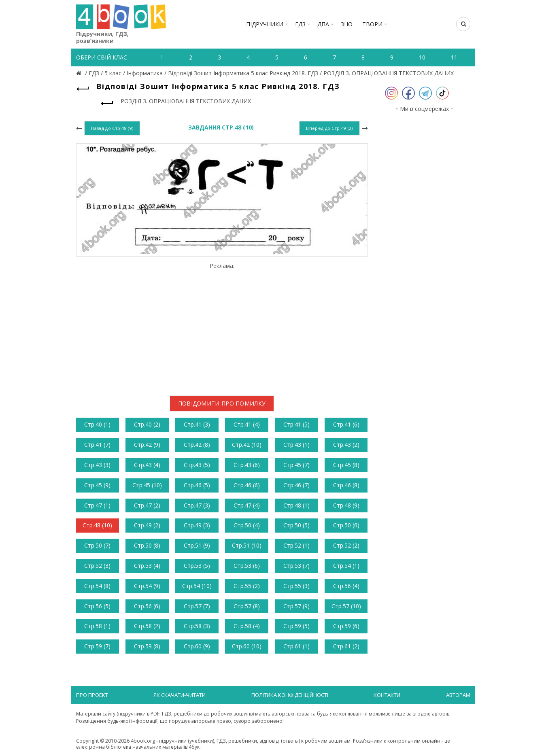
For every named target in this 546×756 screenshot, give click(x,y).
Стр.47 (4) (247, 505)
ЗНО (347, 24)
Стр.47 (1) (97, 505)
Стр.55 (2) (247, 586)
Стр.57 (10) (346, 606)
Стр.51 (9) (197, 545)
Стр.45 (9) (97, 485)
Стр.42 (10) (247, 445)
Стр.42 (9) (147, 445)
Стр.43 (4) (147, 465)
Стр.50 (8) (147, 545)
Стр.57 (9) (296, 606)
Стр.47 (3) (197, 505)
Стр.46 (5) (197, 485)
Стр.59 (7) (97, 646)
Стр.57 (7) (197, 606)
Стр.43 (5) (197, 465)
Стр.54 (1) (346, 566)
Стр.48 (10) (97, 525)
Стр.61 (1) (296, 646)
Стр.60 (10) (247, 646)
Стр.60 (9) (197, 646)
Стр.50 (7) (97, 545)
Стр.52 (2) (346, 545)
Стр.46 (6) (247, 485)
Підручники (265, 24)
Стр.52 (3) (97, 566)
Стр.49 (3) (197, 525)
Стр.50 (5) (296, 525)
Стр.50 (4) (247, 525)
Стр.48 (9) (346, 505)
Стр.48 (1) (296, 505)
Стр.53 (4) (147, 566)
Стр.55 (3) (296, 586)
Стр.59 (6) (346, 626)
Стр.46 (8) (346, 485)
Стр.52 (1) (296, 545)
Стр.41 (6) (346, 424)
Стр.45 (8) (346, 465)
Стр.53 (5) (197, 566)
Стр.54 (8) (97, 586)
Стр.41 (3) (197, 424)
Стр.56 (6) (147, 606)
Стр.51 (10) (247, 545)
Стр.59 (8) (147, 646)
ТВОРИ (372, 24)
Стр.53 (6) (247, 566)
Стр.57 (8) (247, 606)
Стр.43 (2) (346, 445)
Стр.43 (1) (296, 445)
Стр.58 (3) (197, 626)
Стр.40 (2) (147, 424)
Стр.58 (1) (97, 626)
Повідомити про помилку (222, 403)
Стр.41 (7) (97, 445)
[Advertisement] (222, 326)
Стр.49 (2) (147, 525)
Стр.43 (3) (97, 465)
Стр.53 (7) (296, 566)
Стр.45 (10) (147, 485)
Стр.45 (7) (296, 465)
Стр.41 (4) (247, 424)
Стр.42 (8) (197, 445)
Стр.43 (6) (247, 465)
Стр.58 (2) (147, 626)
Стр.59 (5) (296, 626)
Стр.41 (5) (296, 424)
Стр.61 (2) (346, 646)
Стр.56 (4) (346, 586)
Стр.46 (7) (296, 485)
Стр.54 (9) (147, 586)
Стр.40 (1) (97, 424)
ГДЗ (300, 24)
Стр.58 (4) (247, 626)
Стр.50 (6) (346, 525)
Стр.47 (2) (147, 505)
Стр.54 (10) (197, 586)
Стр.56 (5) (97, 606)
